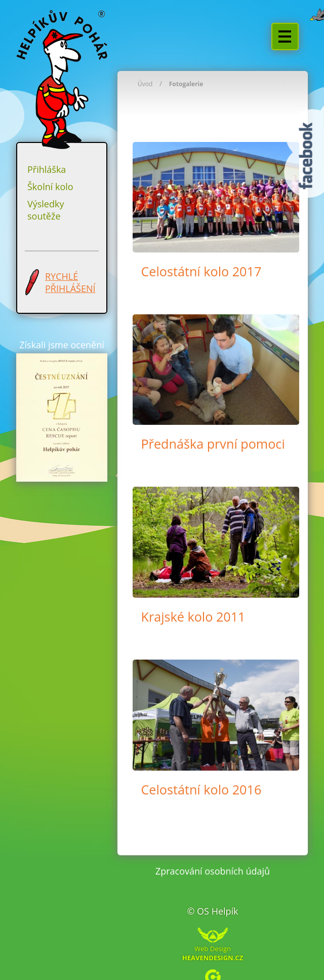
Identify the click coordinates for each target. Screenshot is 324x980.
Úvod (145, 84)
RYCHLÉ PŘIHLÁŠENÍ (70, 282)
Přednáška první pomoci (213, 444)
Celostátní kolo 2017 (201, 271)
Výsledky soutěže (46, 210)
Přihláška (47, 169)
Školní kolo (50, 187)
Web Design (213, 953)
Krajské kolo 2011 (193, 616)
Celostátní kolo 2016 (201, 789)
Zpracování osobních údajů (213, 871)
